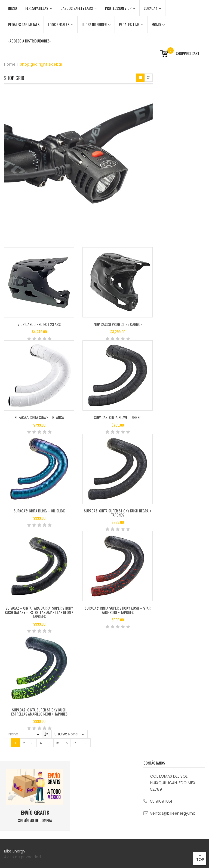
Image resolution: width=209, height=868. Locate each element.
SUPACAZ (152, 8)
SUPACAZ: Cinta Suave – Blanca (39, 417)
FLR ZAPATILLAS (39, 8)
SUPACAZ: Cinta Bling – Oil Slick (39, 511)
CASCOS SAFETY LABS (79, 8)
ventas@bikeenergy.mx (173, 813)
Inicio (13, 8)
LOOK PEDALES (61, 24)
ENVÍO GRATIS (35, 812)
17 (75, 743)
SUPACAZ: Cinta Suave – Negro (118, 417)
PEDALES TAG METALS (24, 24)
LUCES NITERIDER (96, 24)
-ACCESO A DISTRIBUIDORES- (30, 41)
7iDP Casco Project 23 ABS (39, 324)
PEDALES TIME (131, 24)
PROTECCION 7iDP (120, 8)
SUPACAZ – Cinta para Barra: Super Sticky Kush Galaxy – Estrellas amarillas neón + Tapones (39, 612)
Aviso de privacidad (23, 857)
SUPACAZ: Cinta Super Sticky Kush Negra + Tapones (118, 513)
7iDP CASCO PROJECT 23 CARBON (118, 324)
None (13, 734)
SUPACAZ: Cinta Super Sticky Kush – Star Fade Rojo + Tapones (118, 610)
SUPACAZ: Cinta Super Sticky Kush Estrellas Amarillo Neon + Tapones (39, 712)
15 (58, 743)
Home (10, 64)
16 (66, 743)
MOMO (158, 24)
